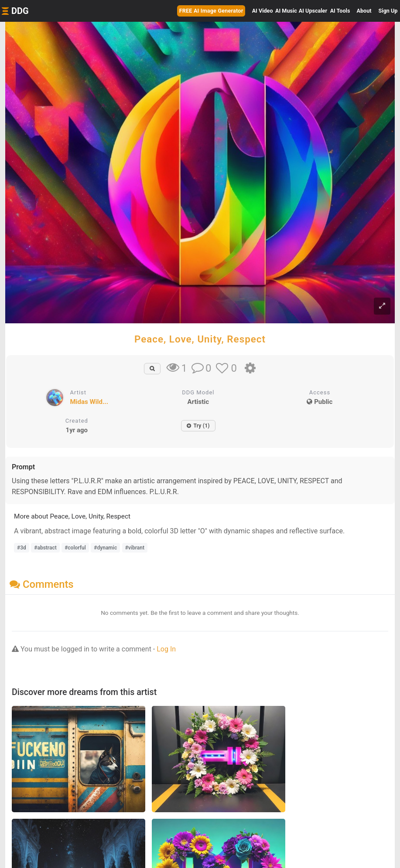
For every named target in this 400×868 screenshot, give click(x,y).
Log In (166, 649)
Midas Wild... (89, 402)
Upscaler (313, 11)
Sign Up (388, 11)
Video (263, 11)
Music (286, 11)
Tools (340, 11)
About (364, 11)
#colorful (75, 548)
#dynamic (105, 548)
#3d (22, 548)
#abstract (45, 548)
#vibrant (135, 548)
